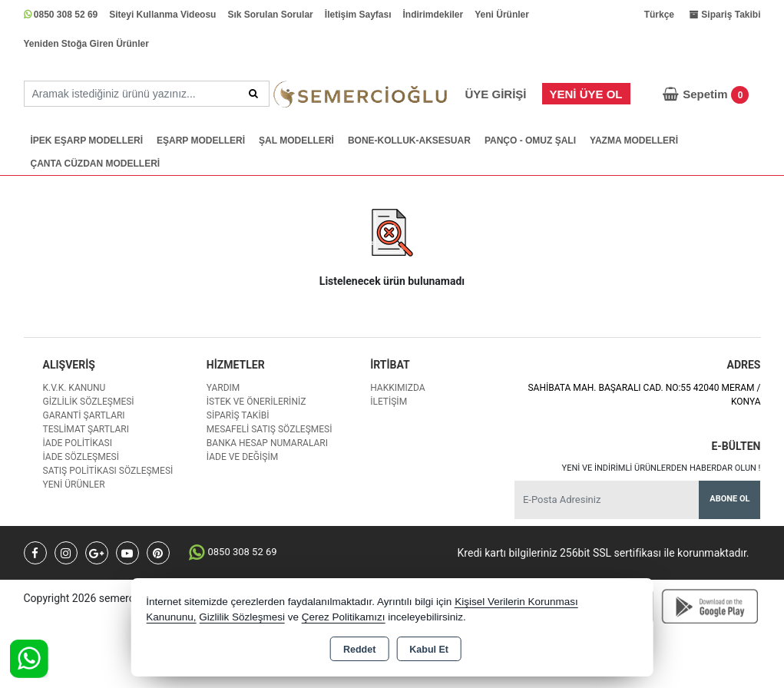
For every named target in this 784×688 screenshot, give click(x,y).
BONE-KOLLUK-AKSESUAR (409, 141)
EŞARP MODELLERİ (201, 141)
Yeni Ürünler (502, 15)
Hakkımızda (397, 388)
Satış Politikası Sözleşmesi (108, 471)
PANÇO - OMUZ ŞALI (530, 141)
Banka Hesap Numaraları (267, 443)
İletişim (389, 402)
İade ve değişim (242, 457)
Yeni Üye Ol (586, 94)
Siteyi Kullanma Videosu (162, 15)
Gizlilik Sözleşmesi (89, 402)
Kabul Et (429, 650)
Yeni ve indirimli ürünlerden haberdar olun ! (662, 468)
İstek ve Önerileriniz (256, 402)
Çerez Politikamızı (344, 617)
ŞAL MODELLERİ (296, 141)
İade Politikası (78, 443)
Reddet (359, 650)
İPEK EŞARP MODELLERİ (87, 141)
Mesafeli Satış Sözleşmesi (270, 429)
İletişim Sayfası (358, 15)
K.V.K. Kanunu (74, 388)
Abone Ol (729, 499)
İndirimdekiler (433, 15)
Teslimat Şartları (86, 429)
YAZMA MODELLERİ (634, 141)
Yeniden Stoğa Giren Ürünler (86, 44)
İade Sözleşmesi (81, 457)
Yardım (223, 388)
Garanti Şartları (84, 415)
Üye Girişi (495, 94)
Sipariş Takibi (238, 415)
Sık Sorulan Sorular (270, 15)
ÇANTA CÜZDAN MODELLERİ (96, 164)
